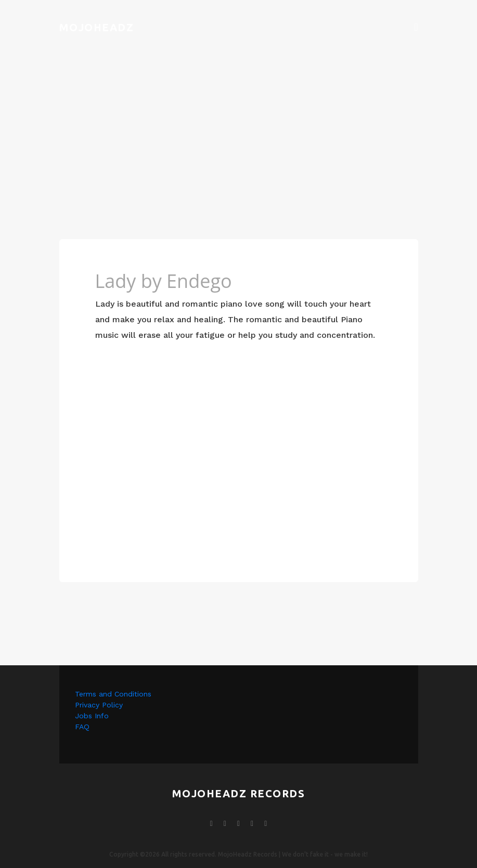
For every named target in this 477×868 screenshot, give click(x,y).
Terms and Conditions (113, 694)
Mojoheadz (97, 27)
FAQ (82, 727)
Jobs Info (92, 716)
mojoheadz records (239, 793)
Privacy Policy (99, 705)
